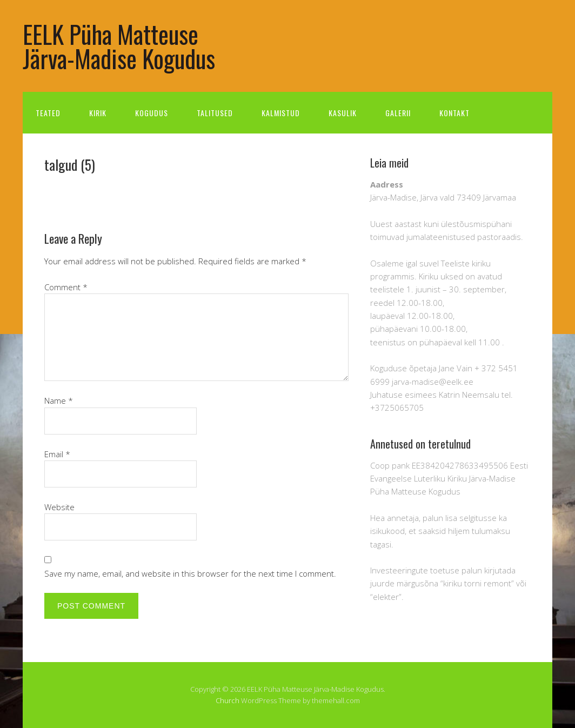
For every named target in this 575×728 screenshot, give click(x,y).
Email (57, 454)
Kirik (98, 113)
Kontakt (454, 113)
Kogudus (152, 113)
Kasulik (343, 113)
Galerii (398, 113)
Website (59, 507)
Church (228, 700)
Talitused (215, 113)
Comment (66, 287)
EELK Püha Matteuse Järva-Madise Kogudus (119, 46)
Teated (48, 113)
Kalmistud (281, 113)
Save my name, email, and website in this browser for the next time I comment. (190, 573)
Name (59, 400)
